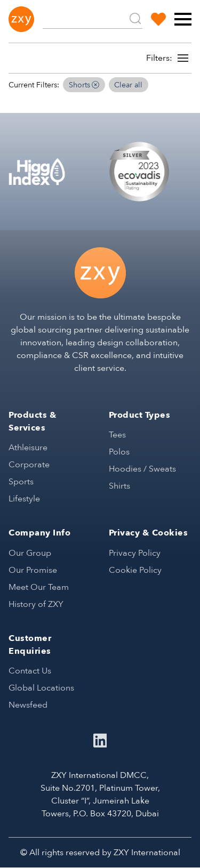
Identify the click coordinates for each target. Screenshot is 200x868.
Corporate (29, 465)
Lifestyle (24, 499)
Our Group (30, 553)
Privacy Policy (135, 553)
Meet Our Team (39, 587)
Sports (21, 482)
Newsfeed (28, 705)
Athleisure (28, 448)
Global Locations (41, 688)
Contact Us (30, 671)
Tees (117, 435)
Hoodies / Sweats (142, 469)
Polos (119, 452)
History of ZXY (36, 604)
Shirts (119, 486)
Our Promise (33, 570)
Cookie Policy (135, 570)
